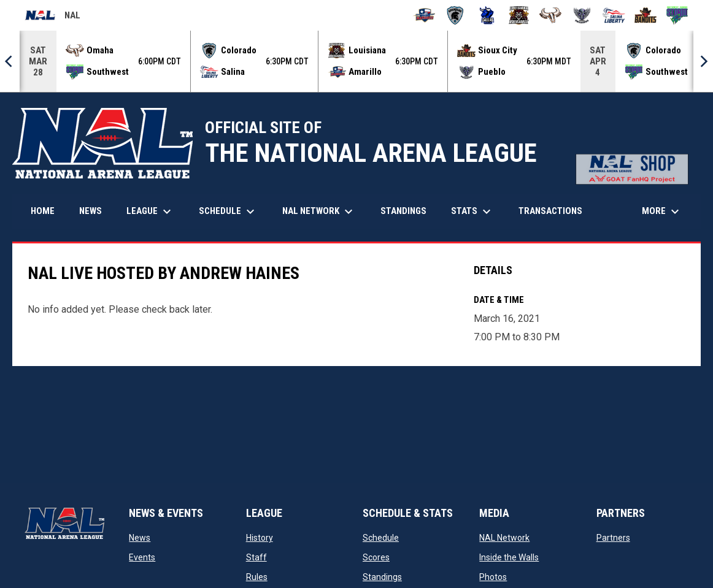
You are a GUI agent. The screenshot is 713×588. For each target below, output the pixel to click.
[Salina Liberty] (614, 15)
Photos (493, 577)
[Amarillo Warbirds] (424, 15)
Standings (382, 577)
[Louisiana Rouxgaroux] (519, 15)
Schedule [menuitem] (228, 212)
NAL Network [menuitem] (324, 212)
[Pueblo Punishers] (582, 15)
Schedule (381, 538)
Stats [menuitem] (472, 212)
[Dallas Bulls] (487, 15)
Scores (376, 557)
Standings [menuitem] (403, 211)
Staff (256, 557)
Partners (613, 538)
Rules (257, 577)
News (140, 538)
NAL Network (504, 538)
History (260, 538)
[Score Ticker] (356, 61)
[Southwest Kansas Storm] (677, 15)
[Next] (703, 61)
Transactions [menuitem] (550, 211)
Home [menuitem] (43, 211)
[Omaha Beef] (551, 15)
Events (142, 557)
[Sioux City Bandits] (646, 15)
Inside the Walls (509, 557)
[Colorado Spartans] (456, 15)
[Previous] (10, 61)
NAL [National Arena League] (52, 17)
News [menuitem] (91, 211)
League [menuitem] (150, 212)
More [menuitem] (662, 212)
